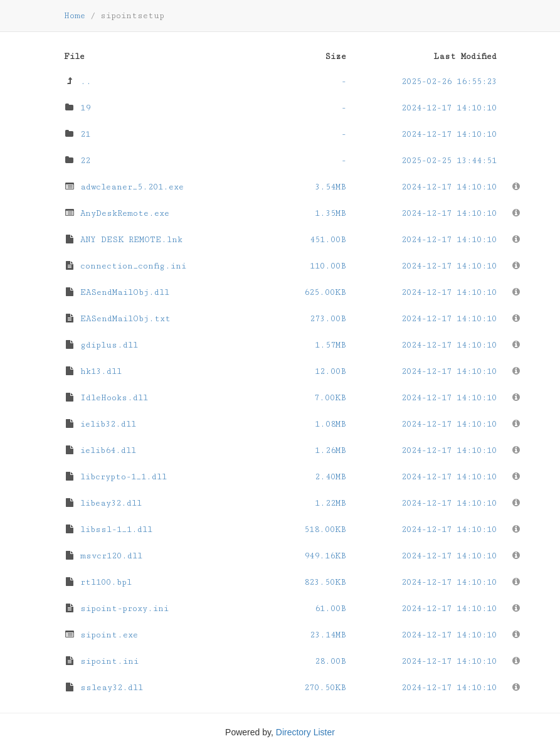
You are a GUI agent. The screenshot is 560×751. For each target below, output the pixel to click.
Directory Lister (305, 732)
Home (75, 16)
